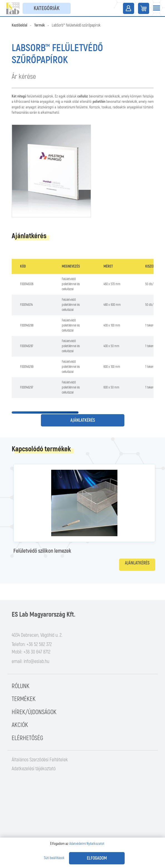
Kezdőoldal (19, 25)
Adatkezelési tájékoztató (34, 769)
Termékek (24, 699)
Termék (40, 25)
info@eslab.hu (36, 661)
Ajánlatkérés (83, 420)
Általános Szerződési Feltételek (40, 760)
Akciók (20, 725)
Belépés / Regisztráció (129, 8)
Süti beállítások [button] (54, 858)
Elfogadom (97, 858)
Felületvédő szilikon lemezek (42, 551)
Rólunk (21, 686)
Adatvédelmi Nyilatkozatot (87, 844)
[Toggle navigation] (156, 8)
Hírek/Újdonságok (34, 712)
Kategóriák (47, 8)
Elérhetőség (27, 738)
